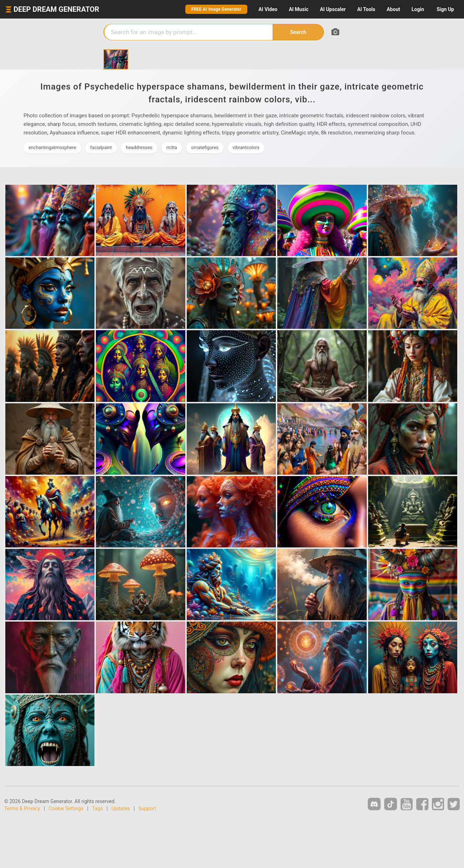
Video (268, 9)
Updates (121, 808)
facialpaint (101, 147)
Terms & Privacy (22, 808)
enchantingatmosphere (52, 147)
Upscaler (333, 9)
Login (418, 9)
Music (298, 9)
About (393, 9)
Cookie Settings (66, 808)
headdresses (139, 147)
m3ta (172, 147)
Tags (97, 808)
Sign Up (445, 9)
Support (147, 808)
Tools (366, 9)
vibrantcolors (246, 147)
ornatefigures (205, 147)
